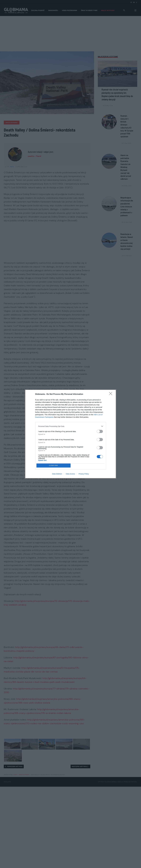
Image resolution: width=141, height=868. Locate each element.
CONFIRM (54, 466)
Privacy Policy (84, 474)
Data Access (70, 474)
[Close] (111, 394)
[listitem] (71, 426)
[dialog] (71, 434)
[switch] (100, 431)
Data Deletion (57, 474)
